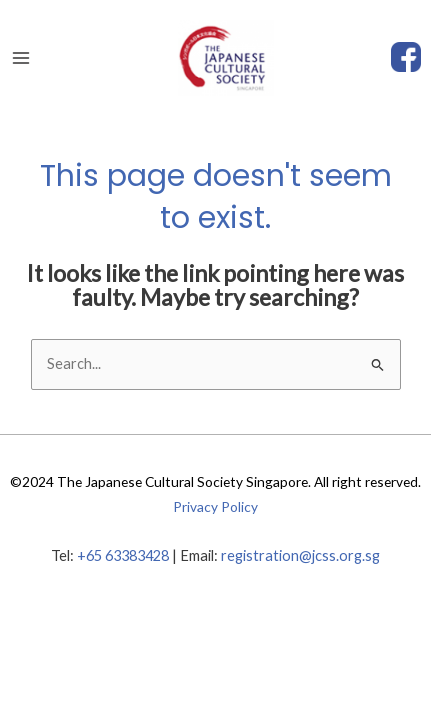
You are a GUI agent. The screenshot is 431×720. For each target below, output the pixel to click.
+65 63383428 (123, 555)
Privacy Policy (215, 506)
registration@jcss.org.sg (300, 555)
